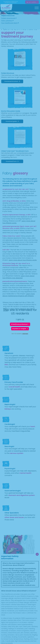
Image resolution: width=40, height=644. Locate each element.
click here (25, 334)
